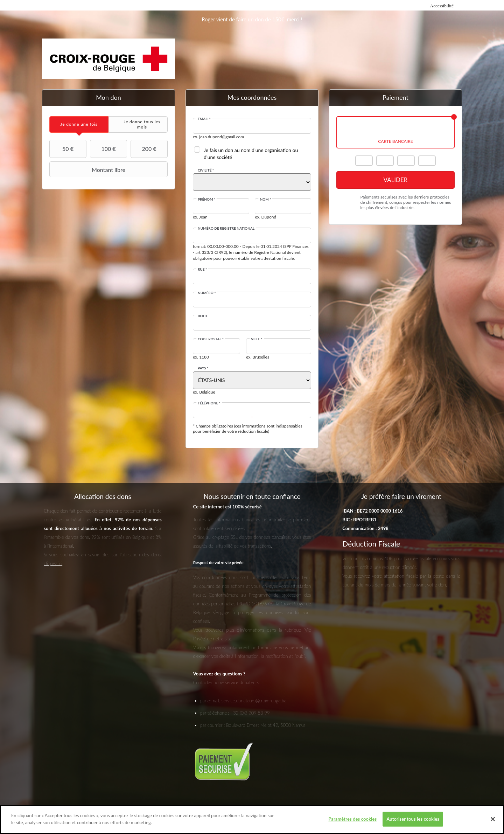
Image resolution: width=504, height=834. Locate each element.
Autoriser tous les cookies (413, 822)
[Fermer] (493, 823)
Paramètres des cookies (352, 822)
